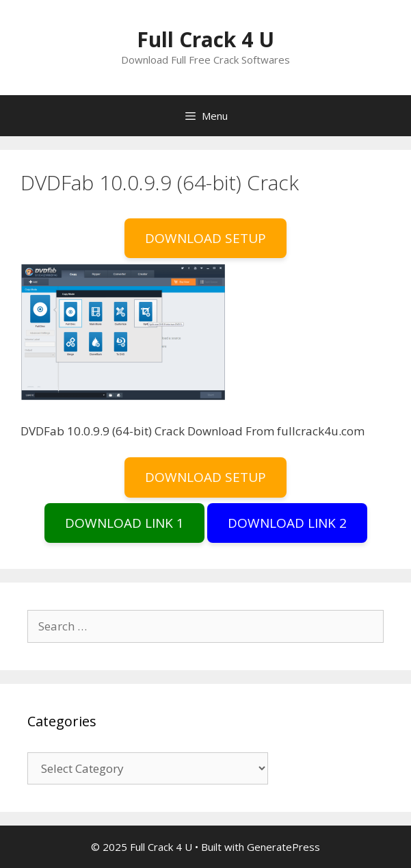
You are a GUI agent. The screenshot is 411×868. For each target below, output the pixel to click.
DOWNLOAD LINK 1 (124, 523)
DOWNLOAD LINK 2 (287, 523)
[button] (123, 332)
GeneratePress (283, 847)
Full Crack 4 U (205, 39)
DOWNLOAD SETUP (205, 238)
